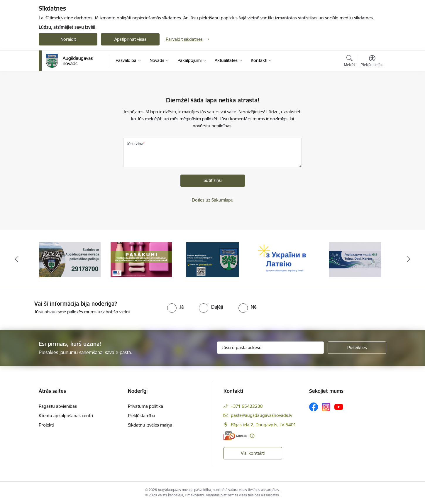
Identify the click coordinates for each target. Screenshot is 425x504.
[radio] (175, 307)
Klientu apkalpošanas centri (66, 416)
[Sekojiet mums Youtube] (339, 407)
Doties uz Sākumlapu (213, 200)
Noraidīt (68, 39)
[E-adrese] (235, 436)
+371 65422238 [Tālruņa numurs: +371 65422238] (247, 406)
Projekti (46, 425)
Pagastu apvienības (58, 406)
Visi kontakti (253, 453)
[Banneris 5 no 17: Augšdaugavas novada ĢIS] (355, 259)
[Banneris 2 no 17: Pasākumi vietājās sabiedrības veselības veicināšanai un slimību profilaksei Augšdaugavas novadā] (141, 259)
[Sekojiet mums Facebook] (314, 407)
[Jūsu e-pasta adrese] (271, 348)
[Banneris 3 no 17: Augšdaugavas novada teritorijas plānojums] (212, 259)
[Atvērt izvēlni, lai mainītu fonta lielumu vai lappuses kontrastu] (372, 62)
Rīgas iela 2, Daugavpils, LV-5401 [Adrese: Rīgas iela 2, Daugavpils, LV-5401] (263, 425)
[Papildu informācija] (252, 436)
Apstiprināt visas (130, 39)
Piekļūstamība (142, 416)
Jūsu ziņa (135, 144)
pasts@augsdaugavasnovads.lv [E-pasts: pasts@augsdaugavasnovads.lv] (261, 415)
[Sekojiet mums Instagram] (326, 407)
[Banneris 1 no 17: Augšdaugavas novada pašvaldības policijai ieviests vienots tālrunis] (70, 259)
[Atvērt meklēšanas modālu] (349, 62)
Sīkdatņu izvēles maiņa (150, 425)
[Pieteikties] (357, 348)
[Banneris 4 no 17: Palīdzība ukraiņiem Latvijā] (284, 259)
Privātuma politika (145, 406)
